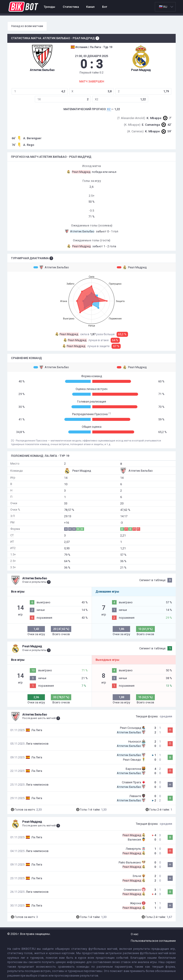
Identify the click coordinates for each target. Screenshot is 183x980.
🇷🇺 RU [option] (163, 7)
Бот (105, 7)
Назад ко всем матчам (27, 26)
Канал (90, 7)
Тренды (49, 7)
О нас (135, 934)
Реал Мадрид (132, 267)
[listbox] (165, 7)
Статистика (71, 7)
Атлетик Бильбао (51, 267)
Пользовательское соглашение (153, 941)
